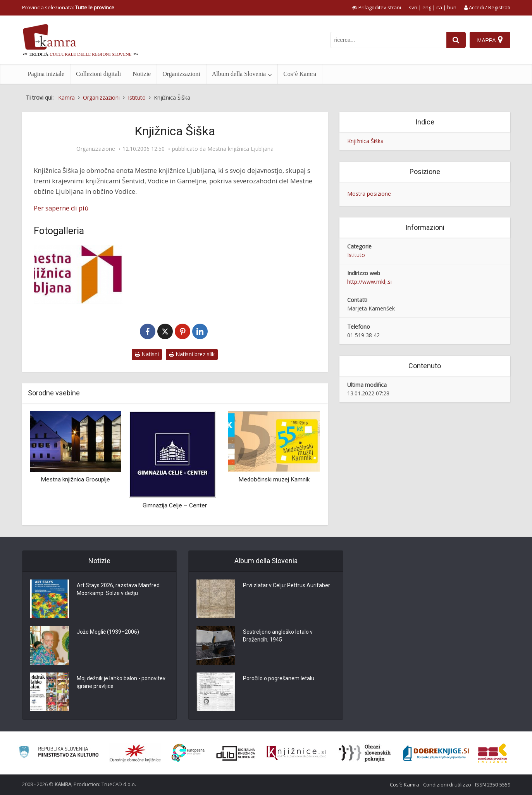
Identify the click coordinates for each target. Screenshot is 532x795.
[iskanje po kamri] (388, 40)
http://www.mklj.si (369, 282)
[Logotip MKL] (78, 275)
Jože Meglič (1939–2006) (108, 632)
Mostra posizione (369, 194)
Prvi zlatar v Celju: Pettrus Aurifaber (287, 585)
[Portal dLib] (236, 753)
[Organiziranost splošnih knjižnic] (135, 753)
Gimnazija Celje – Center (175, 505)
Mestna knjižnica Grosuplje (75, 479)
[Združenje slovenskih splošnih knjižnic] (296, 753)
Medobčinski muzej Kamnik (274, 479)
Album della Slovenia (239, 74)
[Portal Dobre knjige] (436, 753)
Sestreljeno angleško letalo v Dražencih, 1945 (278, 636)
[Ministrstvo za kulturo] (59, 753)
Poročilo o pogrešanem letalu (279, 678)
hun (452, 7)
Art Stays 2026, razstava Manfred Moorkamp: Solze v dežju (118, 589)
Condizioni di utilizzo (447, 785)
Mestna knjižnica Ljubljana (240, 149)
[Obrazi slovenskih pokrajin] (365, 753)
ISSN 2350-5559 (493, 785)
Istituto (356, 255)
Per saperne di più (61, 208)
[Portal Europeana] (188, 753)
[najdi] (456, 40)
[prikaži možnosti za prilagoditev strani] (377, 7)
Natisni (147, 354)
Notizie (142, 74)
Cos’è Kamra (300, 74)
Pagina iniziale (46, 74)
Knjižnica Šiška (365, 141)
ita (439, 7)
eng (427, 7)
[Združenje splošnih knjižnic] (492, 753)
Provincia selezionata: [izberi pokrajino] (68, 7)
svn (413, 7)
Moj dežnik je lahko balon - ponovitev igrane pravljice (121, 682)
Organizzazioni (181, 74)
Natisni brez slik (192, 354)
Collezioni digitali (98, 74)
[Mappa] (490, 40)
